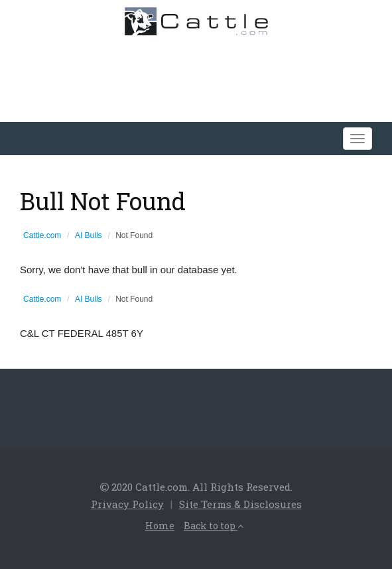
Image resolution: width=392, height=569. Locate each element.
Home (160, 526)
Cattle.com (42, 235)
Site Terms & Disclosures (240, 504)
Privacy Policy (127, 504)
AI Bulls (89, 235)
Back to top (214, 526)
